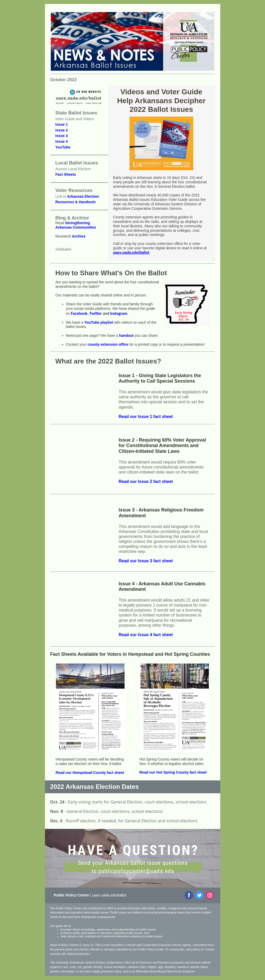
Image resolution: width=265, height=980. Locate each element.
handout (126, 335)
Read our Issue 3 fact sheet (146, 561)
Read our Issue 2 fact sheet (146, 481)
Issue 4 (62, 141)
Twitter (96, 313)
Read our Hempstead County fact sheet (90, 773)
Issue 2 (62, 130)
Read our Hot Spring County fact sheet (173, 772)
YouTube (63, 147)
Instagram (119, 313)
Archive (79, 236)
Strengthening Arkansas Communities (76, 225)
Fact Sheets (66, 174)
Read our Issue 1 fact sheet (146, 417)
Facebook (79, 313)
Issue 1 (62, 124)
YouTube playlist (99, 322)
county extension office (108, 344)
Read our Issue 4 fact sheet (146, 635)
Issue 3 (62, 136)
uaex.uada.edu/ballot (131, 252)
